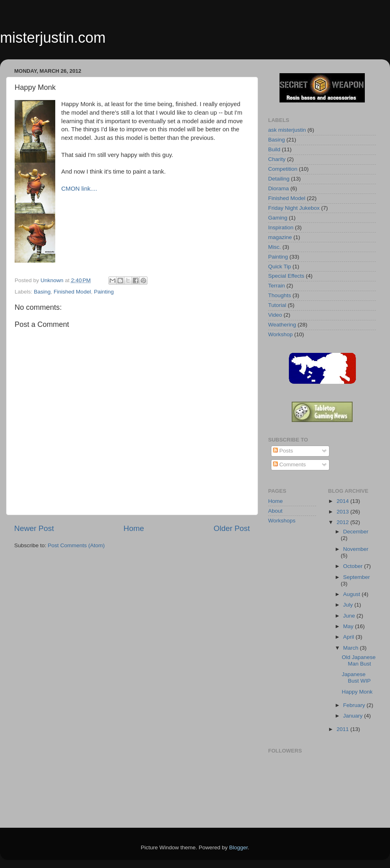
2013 (343, 512)
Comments (289, 464)
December (356, 532)
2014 (343, 501)
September (357, 577)
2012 (343, 522)
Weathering (282, 325)
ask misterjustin (287, 130)
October (354, 566)
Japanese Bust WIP (356, 678)
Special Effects (286, 276)
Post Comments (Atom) (76, 545)
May (349, 626)
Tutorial (277, 305)
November (356, 549)
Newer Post (34, 528)
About (275, 511)
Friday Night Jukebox (294, 208)
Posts (283, 451)
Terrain (276, 286)
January (354, 716)
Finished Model (72, 292)
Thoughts (279, 295)
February (355, 705)
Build (274, 149)
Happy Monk (357, 692)
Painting (104, 292)
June (350, 616)
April (350, 637)
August (353, 594)
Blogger (238, 847)
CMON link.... (79, 189)
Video (275, 315)
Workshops (282, 521)
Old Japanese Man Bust (359, 660)
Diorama (278, 188)
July (349, 605)
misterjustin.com (53, 38)
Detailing (279, 179)
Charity (277, 159)
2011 (343, 729)
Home (134, 528)
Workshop (281, 334)
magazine (280, 237)
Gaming (278, 218)
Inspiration (281, 227)
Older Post (232, 528)
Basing (42, 292)
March (352, 648)
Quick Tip (279, 266)
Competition (283, 169)
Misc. (275, 247)
